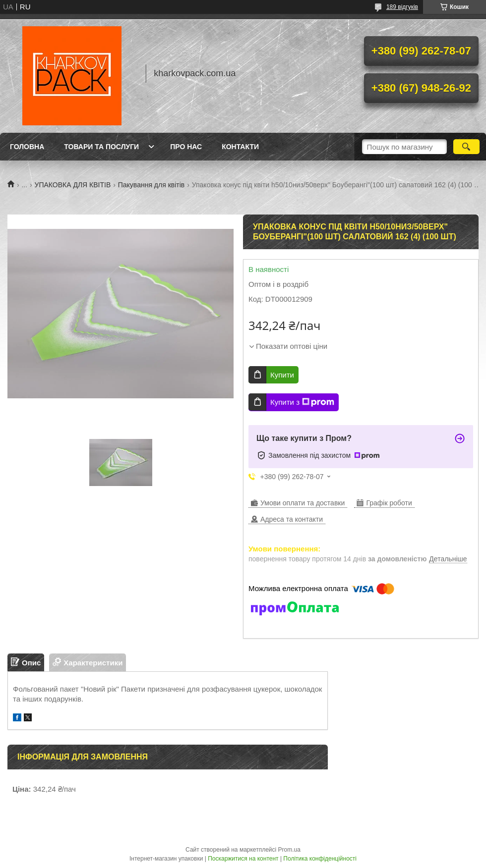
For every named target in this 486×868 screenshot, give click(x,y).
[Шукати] (466, 147)
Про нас (186, 147)
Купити (282, 375)
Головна (27, 147)
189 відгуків (402, 7)
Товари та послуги (101, 147)
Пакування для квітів (152, 185)
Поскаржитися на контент (243, 859)
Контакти (240, 147)
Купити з (302, 402)
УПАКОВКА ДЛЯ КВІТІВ (73, 185)
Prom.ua (289, 850)
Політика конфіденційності (320, 859)
